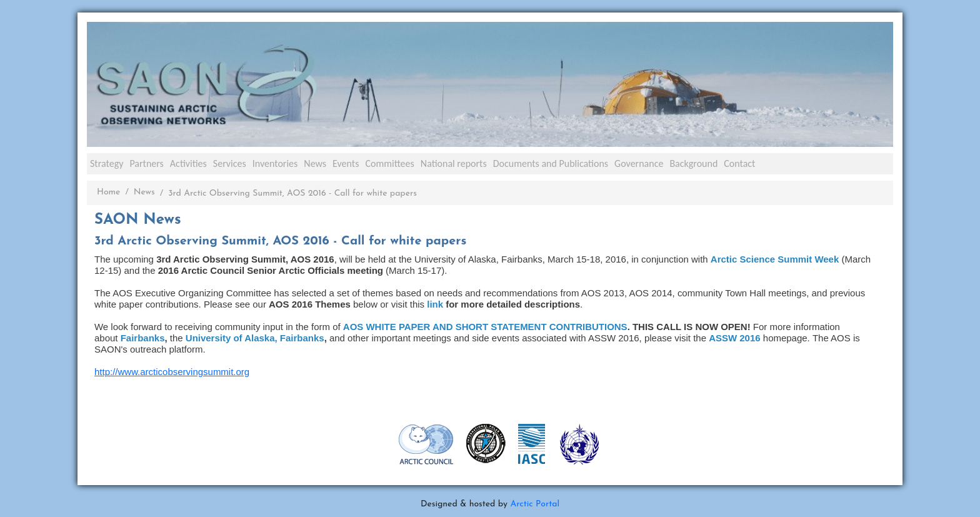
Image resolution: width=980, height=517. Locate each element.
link (436, 304)
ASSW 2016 (734, 338)
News (315, 163)
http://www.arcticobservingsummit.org (172, 372)
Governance (639, 163)
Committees (389, 163)
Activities (188, 163)
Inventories (275, 163)
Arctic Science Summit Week (775, 259)
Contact (739, 163)
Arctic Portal (535, 504)
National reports (454, 163)
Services (230, 163)
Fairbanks (143, 338)
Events (346, 163)
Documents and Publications (551, 163)
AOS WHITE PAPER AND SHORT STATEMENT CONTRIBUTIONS (485, 327)
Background (693, 163)
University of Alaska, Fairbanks (255, 338)
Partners (146, 163)
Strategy (107, 163)
